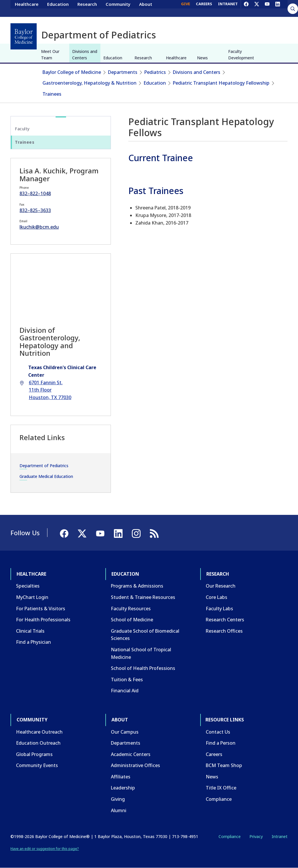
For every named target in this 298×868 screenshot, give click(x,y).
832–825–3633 (35, 210)
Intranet (280, 836)
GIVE (186, 8)
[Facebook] (246, 8)
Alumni (119, 810)
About (146, 8)
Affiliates (121, 777)
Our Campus (125, 732)
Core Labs (217, 597)
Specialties (28, 586)
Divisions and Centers (85, 55)
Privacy (256, 836)
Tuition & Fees (127, 680)
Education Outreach (38, 743)
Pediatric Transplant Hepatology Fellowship (221, 83)
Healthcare (27, 8)
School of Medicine (132, 620)
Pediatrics (155, 72)
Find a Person (221, 743)
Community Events (37, 765)
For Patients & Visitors (41, 609)
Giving (118, 799)
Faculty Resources (131, 609)
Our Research (221, 586)
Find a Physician (33, 642)
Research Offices (224, 631)
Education (58, 8)
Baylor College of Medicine (72, 72)
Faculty (22, 129)
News (202, 58)
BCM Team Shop (224, 765)
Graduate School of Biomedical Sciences (145, 635)
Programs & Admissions (137, 586)
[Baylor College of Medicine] (24, 36)
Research (87, 8)
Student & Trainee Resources (143, 597)
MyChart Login (32, 597)
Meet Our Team (50, 55)
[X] (257, 8)
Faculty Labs (219, 609)
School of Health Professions (143, 668)
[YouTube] (267, 8)
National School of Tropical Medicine (141, 653)
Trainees (52, 94)
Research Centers (225, 620)
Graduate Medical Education (46, 476)
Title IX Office (221, 788)
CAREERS (204, 8)
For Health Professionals (43, 620)
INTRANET (228, 8)
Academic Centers (131, 754)
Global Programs (34, 754)
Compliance (219, 799)
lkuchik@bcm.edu (39, 227)
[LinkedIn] (278, 8)
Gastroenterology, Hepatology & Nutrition (89, 83)
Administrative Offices (135, 765)
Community (118, 8)
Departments (123, 72)
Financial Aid (125, 691)
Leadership (123, 788)
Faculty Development (241, 55)
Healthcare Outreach (39, 732)
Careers (214, 754)
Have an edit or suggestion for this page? (45, 849)
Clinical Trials (30, 631)
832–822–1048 (35, 193)
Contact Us (218, 732)
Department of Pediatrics (44, 466)
